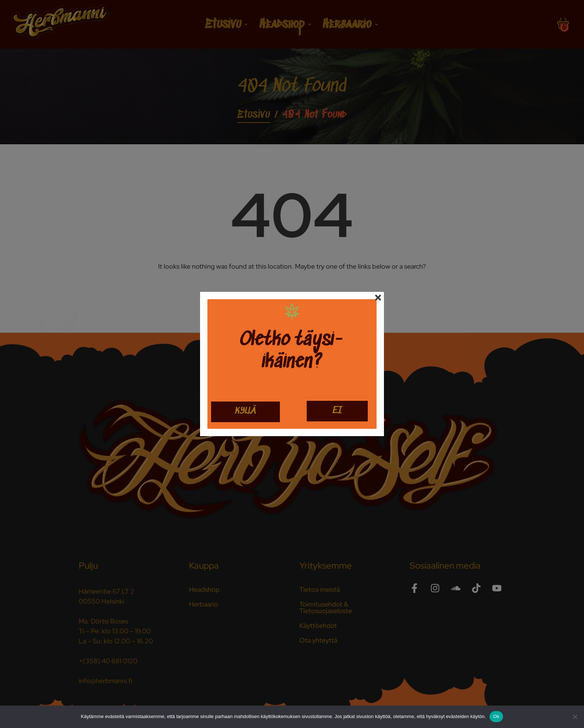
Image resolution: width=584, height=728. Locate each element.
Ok (496, 716)
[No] (575, 717)
